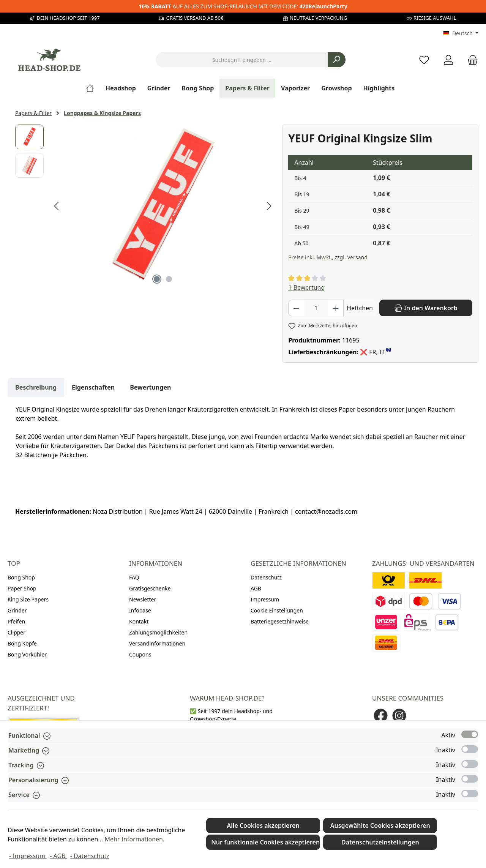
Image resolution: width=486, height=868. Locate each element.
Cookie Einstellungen (277, 610)
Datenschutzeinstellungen (380, 842)
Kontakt (139, 621)
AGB (256, 588)
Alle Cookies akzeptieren (263, 825)
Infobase (140, 610)
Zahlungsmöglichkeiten (158, 632)
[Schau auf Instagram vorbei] (399, 716)
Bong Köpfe (22, 643)
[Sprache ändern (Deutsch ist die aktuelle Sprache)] (461, 33)
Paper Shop (22, 588)
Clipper (17, 632)
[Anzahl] (316, 308)
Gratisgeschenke (150, 588)
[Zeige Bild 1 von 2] (157, 279)
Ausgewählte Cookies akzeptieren (380, 825)
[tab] (36, 387)
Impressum (265, 599)
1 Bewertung (306, 287)
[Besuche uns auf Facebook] (381, 716)
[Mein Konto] (448, 60)
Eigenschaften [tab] (93, 387)
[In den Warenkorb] (426, 308)
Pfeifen (16, 621)
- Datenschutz (90, 856)
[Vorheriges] (57, 206)
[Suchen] (337, 60)
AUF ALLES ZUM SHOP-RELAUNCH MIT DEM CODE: (243, 6)
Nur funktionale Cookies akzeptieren (265, 842)
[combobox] (242, 60)
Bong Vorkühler (27, 654)
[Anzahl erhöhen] (336, 308)
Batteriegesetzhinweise (280, 621)
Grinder (17, 610)
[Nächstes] (269, 206)
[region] (145, 206)
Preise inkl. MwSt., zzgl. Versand (328, 257)
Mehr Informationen (134, 839)
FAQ (134, 577)
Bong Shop (21, 577)
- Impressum (28, 856)
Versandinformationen (157, 643)
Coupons (140, 654)
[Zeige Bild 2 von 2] (169, 279)
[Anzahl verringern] (296, 308)
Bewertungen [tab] (150, 387)
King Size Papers (28, 599)
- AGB (58, 856)
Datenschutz (266, 577)
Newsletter (143, 599)
